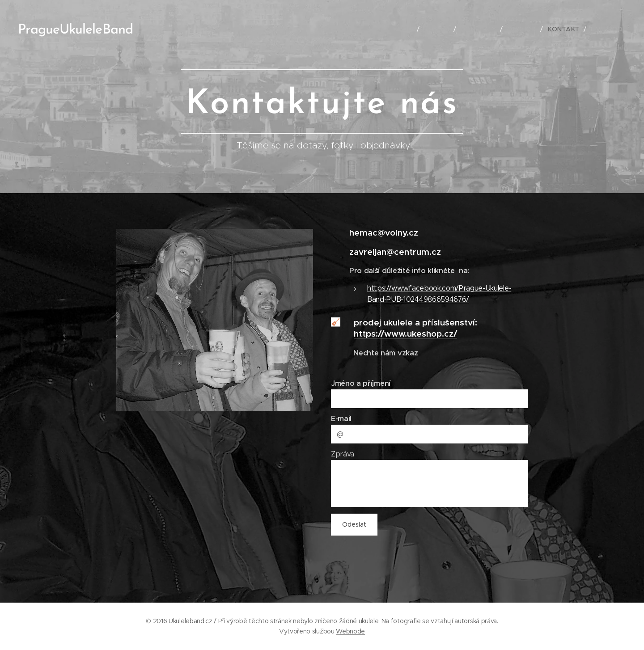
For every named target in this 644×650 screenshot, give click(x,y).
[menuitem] (406, 29)
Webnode (350, 631)
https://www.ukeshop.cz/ (405, 333)
